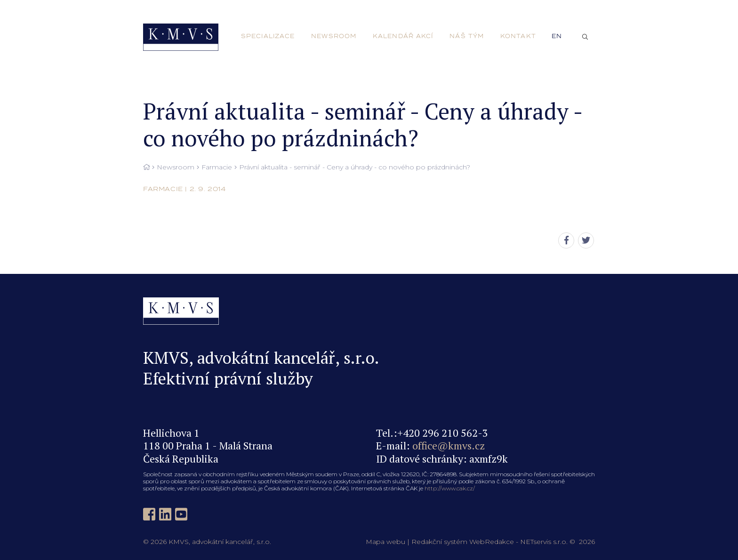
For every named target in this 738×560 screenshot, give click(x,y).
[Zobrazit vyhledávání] (585, 37)
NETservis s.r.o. (544, 542)
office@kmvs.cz (449, 445)
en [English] (557, 36)
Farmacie (217, 167)
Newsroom (176, 167)
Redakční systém (439, 542)
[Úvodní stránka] (181, 37)
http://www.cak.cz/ (450, 488)
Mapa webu (385, 542)
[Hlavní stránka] (146, 168)
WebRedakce (492, 542)
